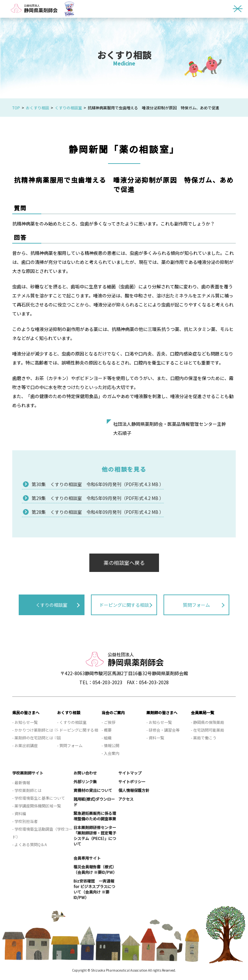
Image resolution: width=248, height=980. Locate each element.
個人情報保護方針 (134, 790)
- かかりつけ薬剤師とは (33, 730)
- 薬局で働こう (204, 738)
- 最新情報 (21, 782)
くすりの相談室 (68, 108)
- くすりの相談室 (72, 722)
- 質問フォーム (70, 745)
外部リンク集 (85, 781)
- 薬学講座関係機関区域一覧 (37, 806)
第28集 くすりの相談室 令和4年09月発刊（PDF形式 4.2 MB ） (98, 512)
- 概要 (107, 730)
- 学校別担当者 (25, 821)
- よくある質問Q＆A (30, 844)
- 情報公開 (110, 745)
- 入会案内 (110, 753)
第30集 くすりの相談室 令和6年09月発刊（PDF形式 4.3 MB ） (98, 484)
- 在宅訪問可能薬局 (208, 730)
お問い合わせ (85, 773)
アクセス (126, 799)
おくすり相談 (37, 108)
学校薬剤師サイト (28, 773)
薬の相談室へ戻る (124, 563)
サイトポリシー (132, 781)
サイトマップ (130, 773)
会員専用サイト (87, 858)
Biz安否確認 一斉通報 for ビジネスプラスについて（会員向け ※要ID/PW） (94, 889)
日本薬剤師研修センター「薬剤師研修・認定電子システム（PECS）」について (95, 835)
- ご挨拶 (109, 722)
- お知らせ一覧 (25, 722)
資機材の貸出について (93, 790)
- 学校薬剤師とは (27, 790)
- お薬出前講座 (25, 745)
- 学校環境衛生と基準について (39, 798)
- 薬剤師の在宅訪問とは (33, 738)
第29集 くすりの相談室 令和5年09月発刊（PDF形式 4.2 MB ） (98, 498)
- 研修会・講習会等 (163, 730)
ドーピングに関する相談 (124, 605)
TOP (16, 108)
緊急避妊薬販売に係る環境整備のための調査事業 (95, 816)
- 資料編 (19, 813)
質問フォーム (196, 605)
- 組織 (107, 738)
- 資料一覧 (155, 738)
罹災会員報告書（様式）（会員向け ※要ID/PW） (95, 869)
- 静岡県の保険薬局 (208, 722)
